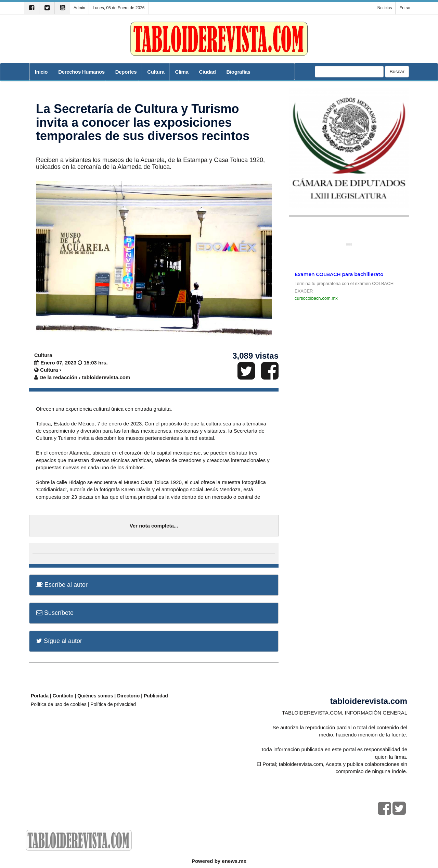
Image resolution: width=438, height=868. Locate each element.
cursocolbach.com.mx (316, 298)
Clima (182, 72)
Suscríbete (55, 613)
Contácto (63, 696)
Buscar (397, 72)
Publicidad (156, 696)
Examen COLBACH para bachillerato (339, 274)
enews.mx (234, 861)
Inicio (41, 72)
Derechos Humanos (81, 72)
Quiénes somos (95, 696)
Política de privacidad (113, 704)
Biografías (238, 72)
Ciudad (208, 72)
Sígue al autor (59, 641)
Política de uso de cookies (59, 704)
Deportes (126, 72)
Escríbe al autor (62, 585)
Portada (40, 696)
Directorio (128, 696)
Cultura (156, 72)
